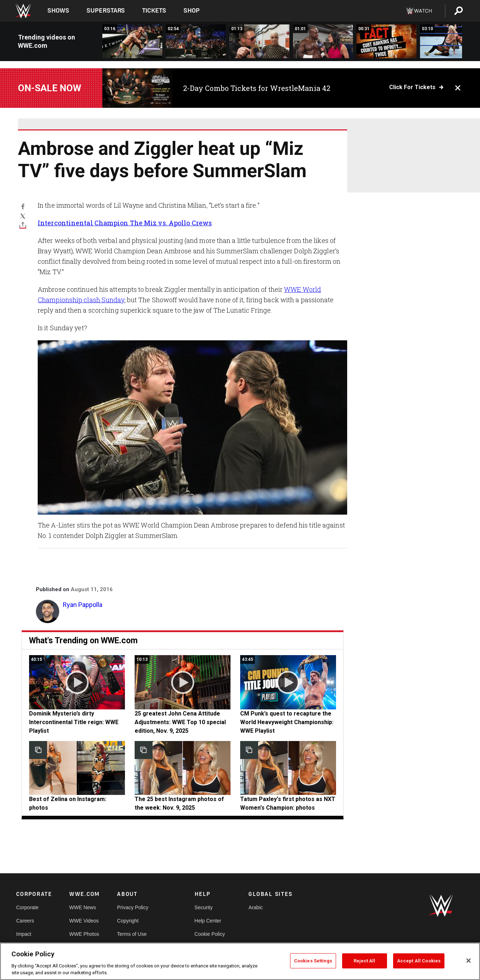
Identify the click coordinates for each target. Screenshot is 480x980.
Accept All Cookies (419, 961)
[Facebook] (23, 206)
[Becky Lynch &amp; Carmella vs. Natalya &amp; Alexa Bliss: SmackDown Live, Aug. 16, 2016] (450, 41)
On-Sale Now (50, 88)
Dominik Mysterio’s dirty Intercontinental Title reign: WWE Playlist (74, 722)
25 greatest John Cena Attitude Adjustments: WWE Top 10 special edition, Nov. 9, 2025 (180, 722)
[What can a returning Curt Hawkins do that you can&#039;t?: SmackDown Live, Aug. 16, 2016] (386, 41)
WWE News (83, 907)
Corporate (27, 907)
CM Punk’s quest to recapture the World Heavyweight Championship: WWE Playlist (287, 722)
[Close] (469, 961)
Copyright (128, 921)
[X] (23, 216)
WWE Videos (84, 921)
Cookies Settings (313, 961)
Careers (25, 921)
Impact (24, 934)
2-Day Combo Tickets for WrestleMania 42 (257, 88)
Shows (58, 11)
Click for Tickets (412, 87)
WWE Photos (84, 934)
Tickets (154, 11)
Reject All (364, 961)
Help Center (208, 921)
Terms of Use (132, 934)
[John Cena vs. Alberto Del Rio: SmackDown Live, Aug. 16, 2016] (196, 41)
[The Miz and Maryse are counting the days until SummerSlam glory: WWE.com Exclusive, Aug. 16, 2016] (259, 41)
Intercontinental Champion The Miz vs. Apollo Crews (125, 223)
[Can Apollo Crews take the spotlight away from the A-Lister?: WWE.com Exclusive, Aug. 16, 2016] (323, 41)
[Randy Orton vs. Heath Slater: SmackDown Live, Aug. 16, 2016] (132, 41)
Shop (192, 11)
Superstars (106, 11)
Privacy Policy (133, 907)
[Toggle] (23, 225)
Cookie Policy (210, 934)
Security (204, 907)
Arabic (256, 907)
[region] (240, 961)
